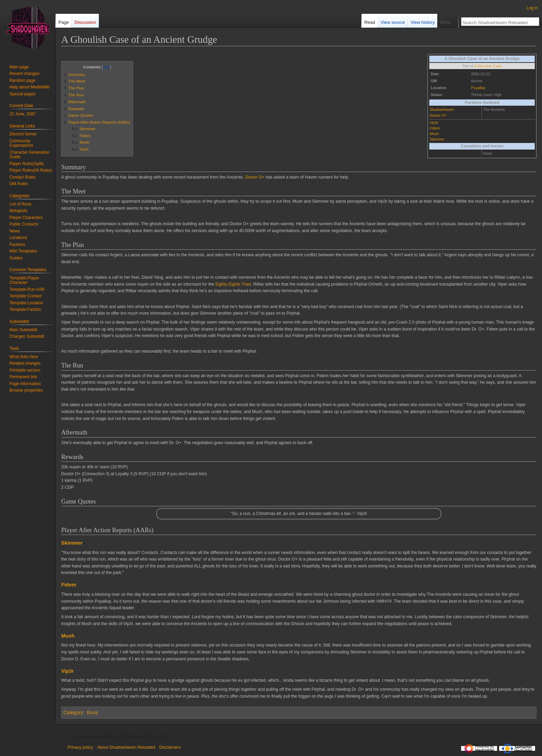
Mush (434, 134)
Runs (92, 712)
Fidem (435, 128)
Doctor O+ (438, 115)
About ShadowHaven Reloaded (126, 747)
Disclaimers (170, 747)
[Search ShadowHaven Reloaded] (496, 22)
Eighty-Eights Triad (233, 284)
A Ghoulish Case (488, 66)
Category (73, 712)
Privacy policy (80, 747)
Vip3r (434, 123)
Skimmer (437, 139)
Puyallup (478, 88)
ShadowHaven (442, 109)
